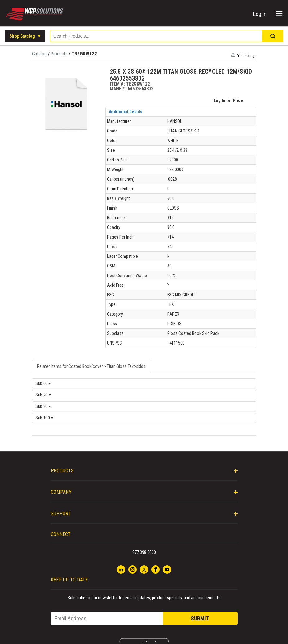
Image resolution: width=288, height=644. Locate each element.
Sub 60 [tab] (43, 383)
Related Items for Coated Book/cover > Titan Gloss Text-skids (91, 366)
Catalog (40, 54)
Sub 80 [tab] (43, 406)
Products (59, 54)
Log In (260, 14)
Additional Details (125, 112)
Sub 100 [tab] (44, 418)
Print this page (246, 56)
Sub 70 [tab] (43, 395)
